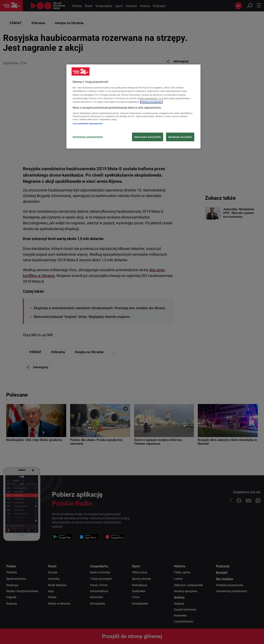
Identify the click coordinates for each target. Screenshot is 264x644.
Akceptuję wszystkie (180, 137)
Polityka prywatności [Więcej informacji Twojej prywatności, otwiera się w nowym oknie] (151, 102)
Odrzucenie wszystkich (148, 137)
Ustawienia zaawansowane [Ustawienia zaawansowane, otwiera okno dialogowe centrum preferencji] (88, 137)
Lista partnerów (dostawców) (88, 123)
